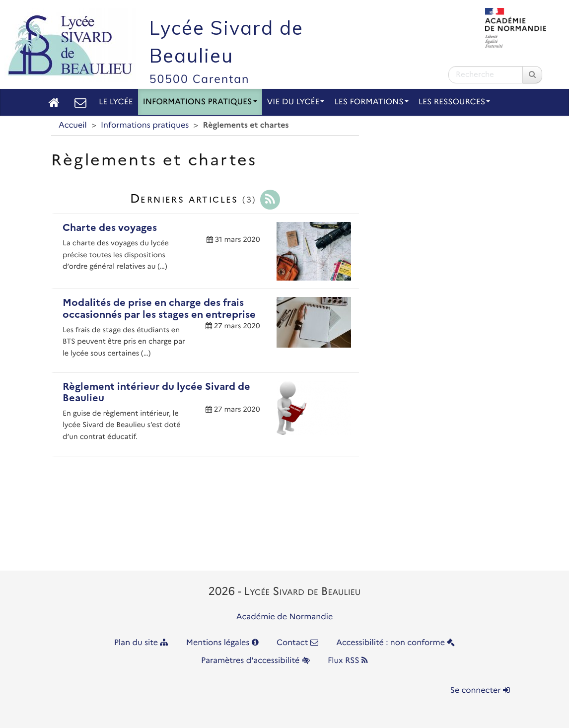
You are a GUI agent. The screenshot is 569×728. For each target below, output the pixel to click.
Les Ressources (454, 102)
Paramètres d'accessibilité (255, 661)
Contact (297, 643)
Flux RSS (348, 661)
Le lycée (116, 102)
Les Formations (371, 102)
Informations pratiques (200, 102)
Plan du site (141, 643)
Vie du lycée (296, 102)
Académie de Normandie (285, 617)
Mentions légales (222, 643)
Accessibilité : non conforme (395, 643)
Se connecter (480, 691)
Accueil (73, 125)
